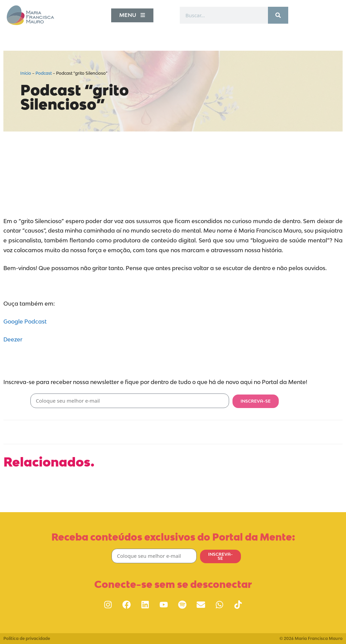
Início (26, 73)
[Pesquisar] (278, 15)
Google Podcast (25, 321)
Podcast (44, 73)
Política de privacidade (27, 638)
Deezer (13, 339)
